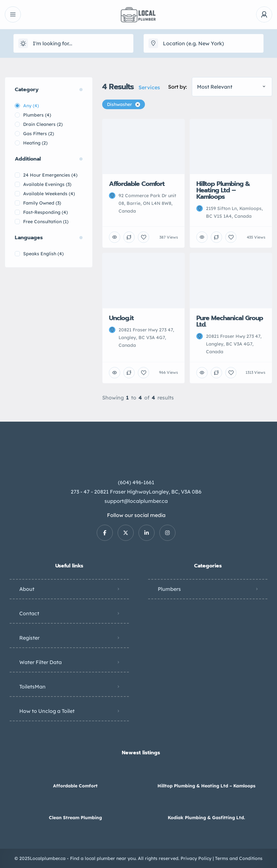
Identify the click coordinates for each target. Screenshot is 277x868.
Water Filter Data (40, 662)
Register (29, 638)
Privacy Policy (196, 858)
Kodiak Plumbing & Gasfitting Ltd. (206, 818)
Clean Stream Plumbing (75, 818)
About (27, 589)
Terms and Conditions (239, 858)
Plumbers (169, 589)
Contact (29, 613)
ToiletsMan (32, 687)
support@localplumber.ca (136, 501)
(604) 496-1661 (136, 482)
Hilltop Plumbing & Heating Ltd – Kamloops (206, 786)
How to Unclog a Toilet (47, 711)
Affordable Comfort (75, 786)
